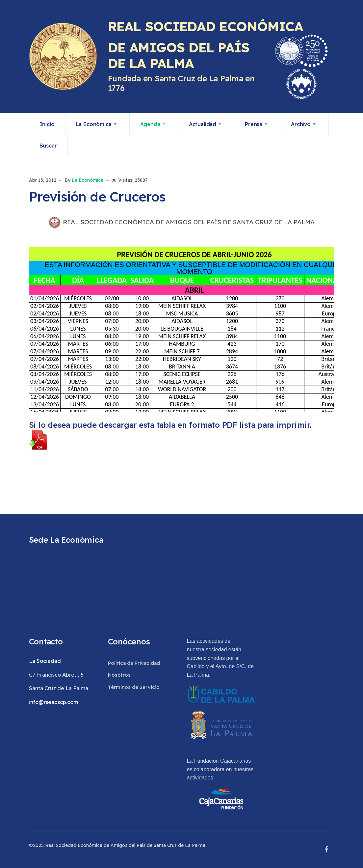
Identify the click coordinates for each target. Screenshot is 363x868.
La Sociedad (45, 661)
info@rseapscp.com (53, 702)
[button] (98, 124)
